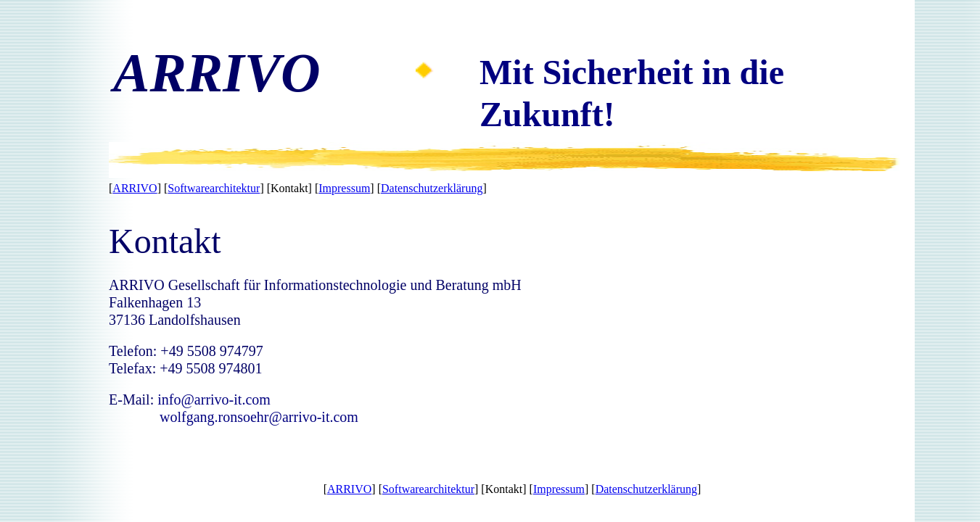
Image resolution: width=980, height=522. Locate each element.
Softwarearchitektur (214, 188)
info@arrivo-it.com (214, 399)
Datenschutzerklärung (432, 188)
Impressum (344, 188)
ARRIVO (135, 188)
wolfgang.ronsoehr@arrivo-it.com (259, 417)
